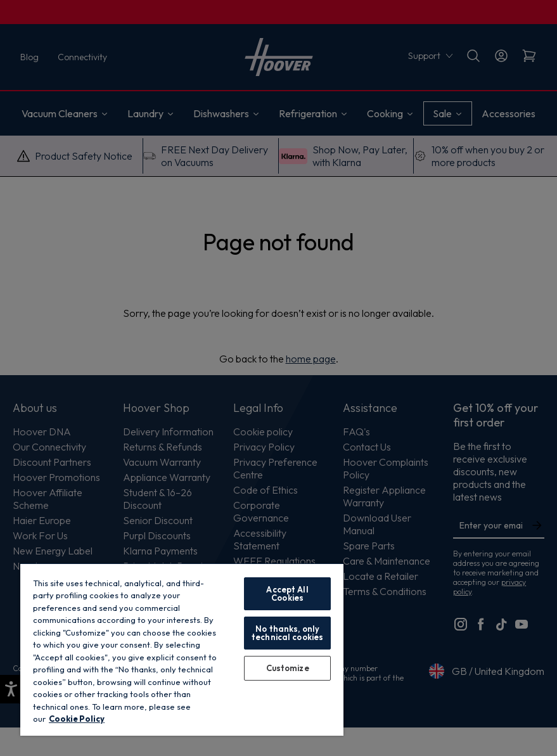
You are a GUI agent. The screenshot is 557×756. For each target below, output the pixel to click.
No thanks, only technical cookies (287, 633)
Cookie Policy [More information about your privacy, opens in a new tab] (77, 719)
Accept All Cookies (287, 593)
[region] (182, 649)
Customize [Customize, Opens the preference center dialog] (288, 668)
